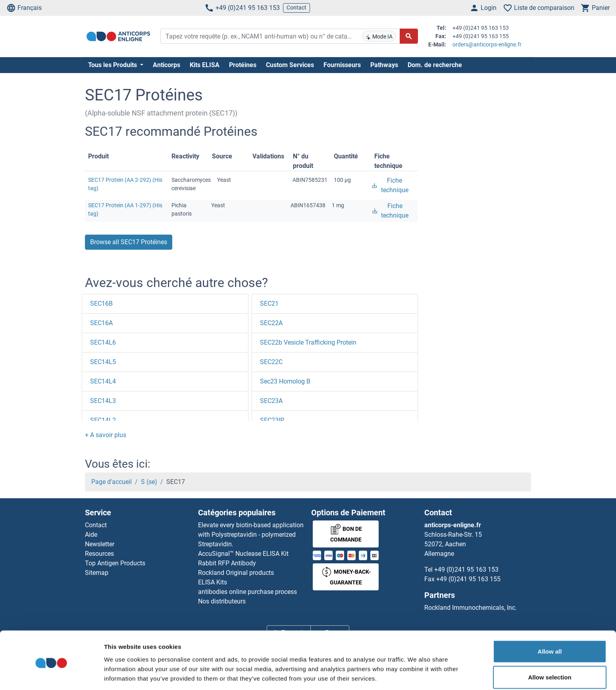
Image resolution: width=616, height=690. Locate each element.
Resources (99, 554)
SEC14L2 (103, 420)
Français (24, 8)
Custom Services (290, 65)
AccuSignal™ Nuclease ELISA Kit (243, 554)
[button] (106, 435)
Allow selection (550, 648)
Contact (296, 8)
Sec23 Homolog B (285, 381)
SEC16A (101, 323)
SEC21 (269, 304)
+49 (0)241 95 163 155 (468, 579)
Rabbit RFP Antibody (227, 563)
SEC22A (271, 323)
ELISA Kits (213, 582)
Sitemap (97, 573)
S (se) (149, 482)
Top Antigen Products (115, 563)
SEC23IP (272, 420)
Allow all (550, 622)
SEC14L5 (103, 362)
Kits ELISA (205, 65)
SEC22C (271, 362)
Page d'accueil (112, 482)
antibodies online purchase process (247, 592)
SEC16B (101, 304)
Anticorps (167, 65)
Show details (417, 674)
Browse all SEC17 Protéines (129, 242)
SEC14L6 (103, 342)
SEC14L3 (103, 401)
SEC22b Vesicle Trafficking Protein (308, 342)
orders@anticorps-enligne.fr (487, 44)
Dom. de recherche (435, 65)
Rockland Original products (236, 573)
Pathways (384, 65)
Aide (91, 535)
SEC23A (271, 401)
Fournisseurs (342, 65)
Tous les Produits (113, 65)
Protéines (243, 65)
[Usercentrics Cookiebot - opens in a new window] (51, 675)
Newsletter (100, 544)
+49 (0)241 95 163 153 (242, 8)
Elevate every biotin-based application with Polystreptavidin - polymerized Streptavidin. (251, 535)
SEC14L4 (103, 381)
